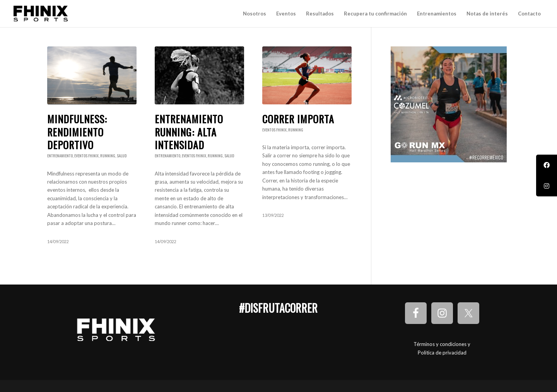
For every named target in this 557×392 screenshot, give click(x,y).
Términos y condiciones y (442, 344)
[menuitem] (255, 14)
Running (108, 156)
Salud (122, 156)
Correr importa (298, 119)
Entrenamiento (60, 156)
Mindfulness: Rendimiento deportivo (77, 132)
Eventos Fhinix (86, 156)
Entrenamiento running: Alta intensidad (189, 132)
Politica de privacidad (442, 353)
